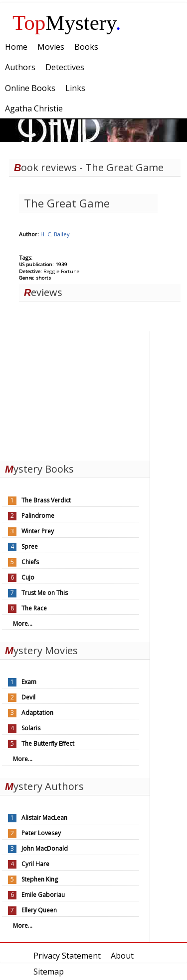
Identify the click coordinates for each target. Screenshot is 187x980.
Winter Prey (38, 531)
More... (23, 624)
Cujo (28, 577)
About (122, 956)
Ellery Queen (39, 910)
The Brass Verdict (46, 500)
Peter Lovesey (41, 833)
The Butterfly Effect (48, 743)
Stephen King (40, 879)
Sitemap (49, 972)
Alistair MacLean (44, 818)
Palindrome (38, 516)
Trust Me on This (45, 593)
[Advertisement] (75, 393)
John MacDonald (45, 848)
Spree (30, 546)
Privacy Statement (67, 956)
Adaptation (37, 713)
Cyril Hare (35, 864)
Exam (29, 682)
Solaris (31, 728)
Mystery (67, 23)
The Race (34, 608)
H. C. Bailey (55, 234)
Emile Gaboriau (43, 895)
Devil (28, 697)
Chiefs (30, 562)
